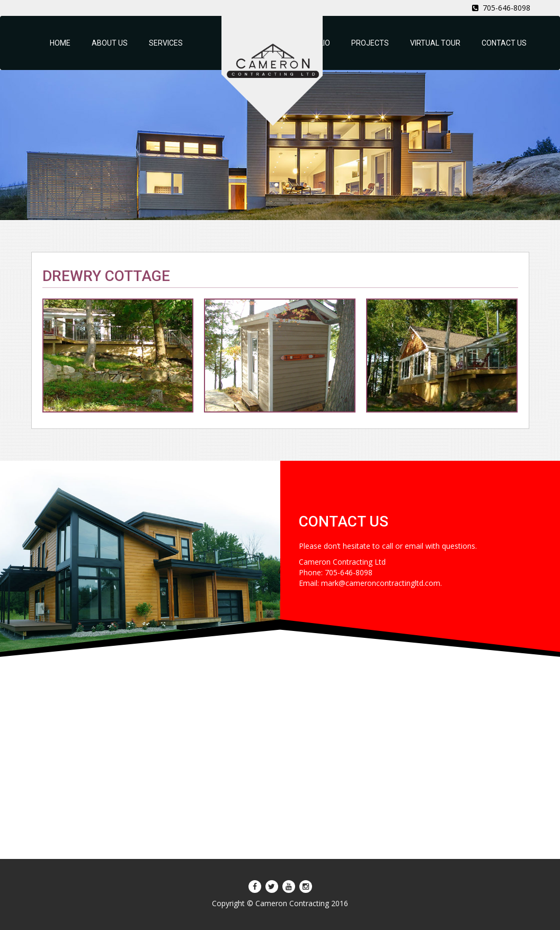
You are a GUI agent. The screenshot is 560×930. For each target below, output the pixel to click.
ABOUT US (110, 43)
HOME (60, 43)
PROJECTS (370, 43)
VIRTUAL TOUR (435, 43)
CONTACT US (504, 43)
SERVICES (166, 43)
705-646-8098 (501, 8)
